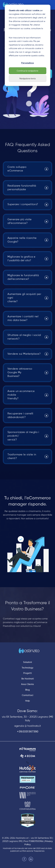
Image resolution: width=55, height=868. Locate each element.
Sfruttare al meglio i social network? (24, 337)
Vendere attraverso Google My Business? (20, 373)
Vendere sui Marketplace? (24, 354)
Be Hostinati (28, 679)
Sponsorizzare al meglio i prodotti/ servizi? (23, 436)
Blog (27, 690)
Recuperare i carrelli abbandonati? (20, 415)
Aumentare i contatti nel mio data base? (23, 318)
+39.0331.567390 (28, 731)
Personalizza (27, 63)
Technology (27, 668)
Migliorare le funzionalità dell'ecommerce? (23, 277)
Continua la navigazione (27, 71)
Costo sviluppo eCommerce (17, 169)
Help (28, 701)
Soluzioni (27, 662)
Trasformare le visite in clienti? (22, 456)
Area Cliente (27, 684)
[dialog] (27, 45)
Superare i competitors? (23, 204)
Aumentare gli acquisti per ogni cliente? (24, 298)
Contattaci (27, 695)
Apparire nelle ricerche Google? (22, 240)
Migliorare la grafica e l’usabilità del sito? (21, 259)
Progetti (27, 673)
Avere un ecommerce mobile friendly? (21, 395)
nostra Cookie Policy (18, 32)
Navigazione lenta (28, 78)
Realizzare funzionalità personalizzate (22, 188)
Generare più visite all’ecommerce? (20, 221)
